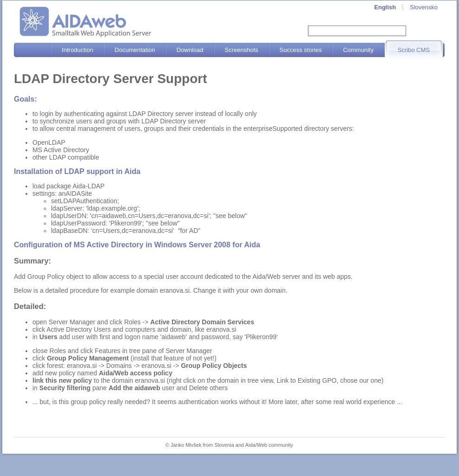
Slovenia (224, 445)
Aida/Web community (269, 445)
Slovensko (424, 7)
